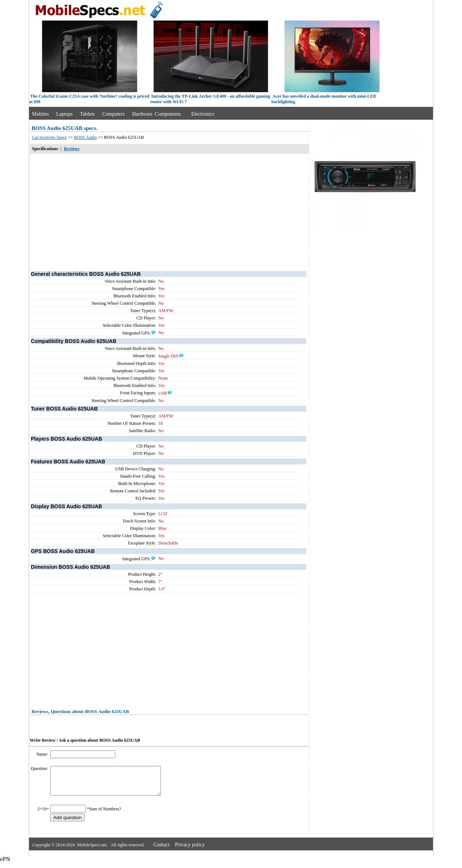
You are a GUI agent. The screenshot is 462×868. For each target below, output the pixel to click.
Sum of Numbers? (105, 814)
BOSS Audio (85, 137)
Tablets (87, 114)
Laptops (64, 114)
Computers (113, 114)
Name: (43, 754)
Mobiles (40, 114)
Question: (40, 768)
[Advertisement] (169, 212)
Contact (162, 850)
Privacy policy (190, 850)
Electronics (203, 114)
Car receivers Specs (49, 137)
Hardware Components (157, 114)
